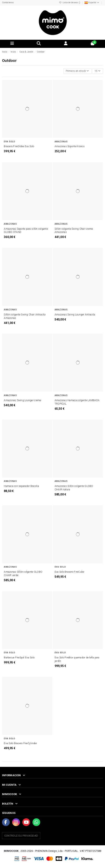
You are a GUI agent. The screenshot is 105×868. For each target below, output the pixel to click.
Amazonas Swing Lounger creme (22, 400)
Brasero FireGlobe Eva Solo (19, 146)
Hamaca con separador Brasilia (21, 486)
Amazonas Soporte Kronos (70, 146)
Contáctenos (8, 3)
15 (98, 71)
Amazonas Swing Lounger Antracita (75, 315)
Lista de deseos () (70, 3)
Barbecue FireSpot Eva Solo (19, 658)
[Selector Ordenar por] (77, 71)
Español (92, 3)
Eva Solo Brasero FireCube (69, 572)
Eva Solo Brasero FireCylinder (20, 743)
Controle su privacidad (21, 836)
